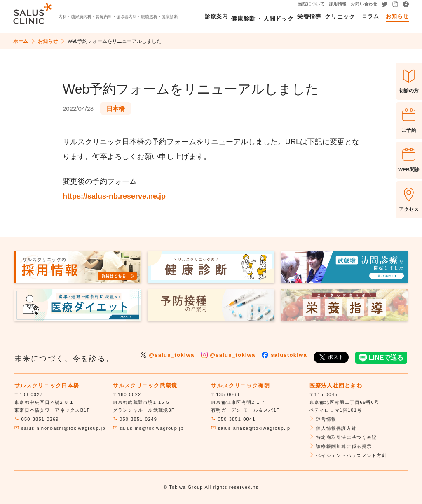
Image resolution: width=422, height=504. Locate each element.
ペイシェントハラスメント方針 (348, 455)
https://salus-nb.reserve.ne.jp (114, 196)
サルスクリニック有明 (240, 386)
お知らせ (48, 41)
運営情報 (323, 419)
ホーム (21, 41)
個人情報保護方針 (333, 428)
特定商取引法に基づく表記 (343, 437)
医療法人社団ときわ (336, 386)
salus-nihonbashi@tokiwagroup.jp (60, 428)
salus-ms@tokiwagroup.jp (148, 428)
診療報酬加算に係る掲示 (341, 446)
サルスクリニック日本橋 (47, 386)
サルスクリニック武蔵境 (145, 386)
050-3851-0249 (135, 419)
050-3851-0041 (233, 419)
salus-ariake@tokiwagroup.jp (251, 428)
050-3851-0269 (37, 419)
